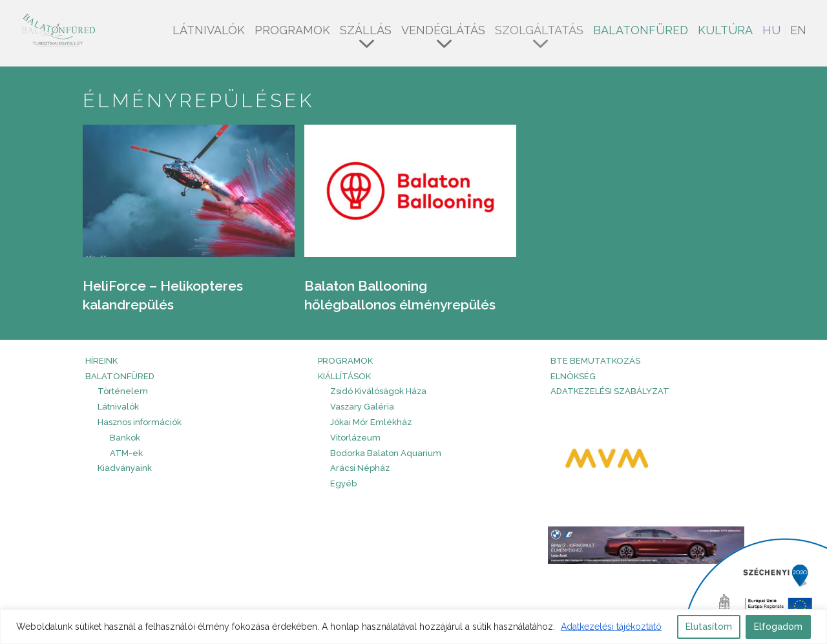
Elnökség (573, 376)
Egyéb (343, 483)
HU (771, 31)
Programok (292, 31)
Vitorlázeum (355, 438)
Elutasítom (709, 627)
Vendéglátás (443, 31)
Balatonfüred (641, 31)
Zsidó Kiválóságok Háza (378, 391)
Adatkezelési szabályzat (610, 391)
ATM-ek (126, 453)
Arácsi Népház (360, 468)
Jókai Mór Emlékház (371, 422)
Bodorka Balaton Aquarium (386, 453)
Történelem (123, 391)
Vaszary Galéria (362, 407)
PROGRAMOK (345, 361)
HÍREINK (101, 361)
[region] (413, 627)
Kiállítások (344, 376)
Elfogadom (778, 627)
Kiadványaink (125, 468)
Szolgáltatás (539, 31)
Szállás (366, 31)
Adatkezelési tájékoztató (611, 627)
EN (798, 31)
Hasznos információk (140, 422)
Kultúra (725, 31)
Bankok (125, 438)
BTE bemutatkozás (595, 361)
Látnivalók (209, 31)
